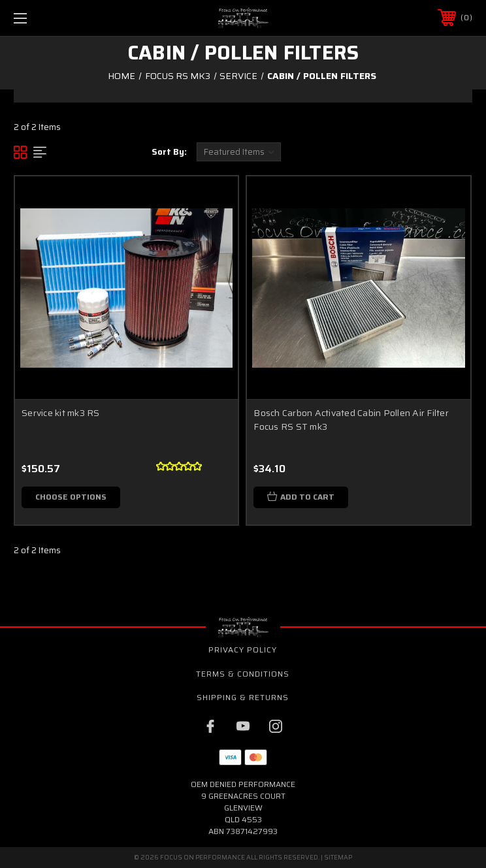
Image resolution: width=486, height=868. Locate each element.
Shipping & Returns (243, 697)
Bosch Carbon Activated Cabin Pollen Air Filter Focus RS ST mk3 (351, 420)
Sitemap (338, 857)
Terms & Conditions (243, 674)
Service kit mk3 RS (61, 413)
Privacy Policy (243, 650)
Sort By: (169, 152)
